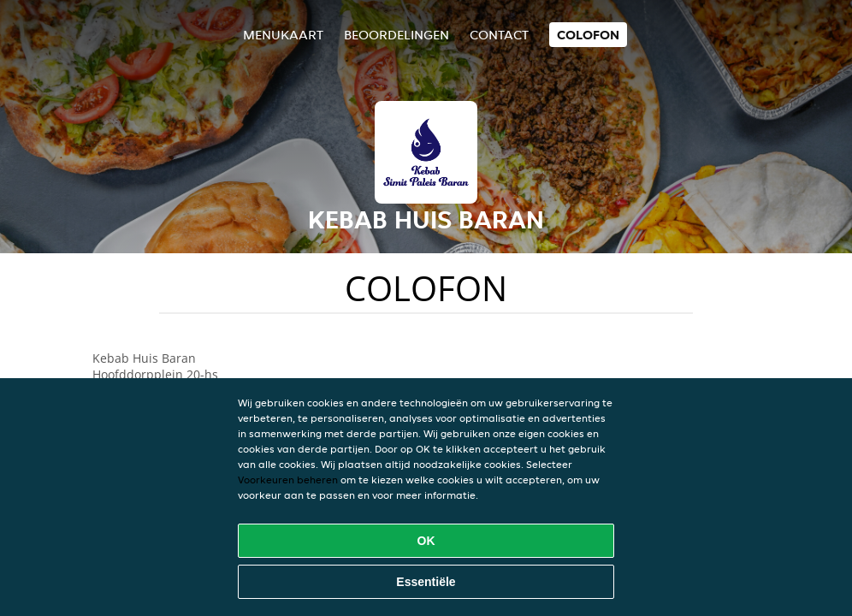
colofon (588, 35)
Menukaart (283, 35)
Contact (499, 35)
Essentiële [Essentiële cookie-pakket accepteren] (426, 582)
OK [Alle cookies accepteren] (426, 541)
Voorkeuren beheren (288, 480)
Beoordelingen (396, 35)
